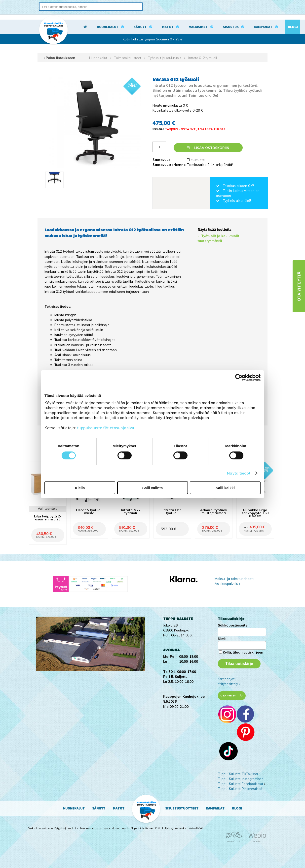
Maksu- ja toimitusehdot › (235, 579)
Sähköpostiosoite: (233, 625)
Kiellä (80, 488)
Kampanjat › (227, 679)
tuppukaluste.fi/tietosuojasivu (106, 428)
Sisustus (231, 27)
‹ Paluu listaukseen (59, 58)
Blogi (293, 27)
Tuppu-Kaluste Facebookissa (240, 784)
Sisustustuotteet (182, 808)
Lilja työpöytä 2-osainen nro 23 (48, 517)
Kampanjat (263, 27)
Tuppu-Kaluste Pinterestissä (240, 789)
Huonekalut (108, 27)
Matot (168, 27)
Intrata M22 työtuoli (131, 511)
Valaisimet (198, 27)
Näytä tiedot (239, 473)
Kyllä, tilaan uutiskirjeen (243, 652)
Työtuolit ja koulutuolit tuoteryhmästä (218, 238)
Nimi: (222, 639)
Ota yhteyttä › (232, 696)
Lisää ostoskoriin (208, 148)
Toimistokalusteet (128, 58)
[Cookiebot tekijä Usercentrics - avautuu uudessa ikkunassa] (239, 378)
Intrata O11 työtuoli (172, 511)
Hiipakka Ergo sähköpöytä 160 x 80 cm (255, 513)
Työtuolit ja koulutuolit (165, 58)
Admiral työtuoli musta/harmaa (214, 511)
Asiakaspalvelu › (227, 584)
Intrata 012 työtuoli (203, 58)
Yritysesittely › (229, 684)
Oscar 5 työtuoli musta (89, 511)
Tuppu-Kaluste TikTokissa (238, 774)
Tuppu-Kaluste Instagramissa (241, 779)
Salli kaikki (225, 488)
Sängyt (140, 27)
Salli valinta (153, 488)
